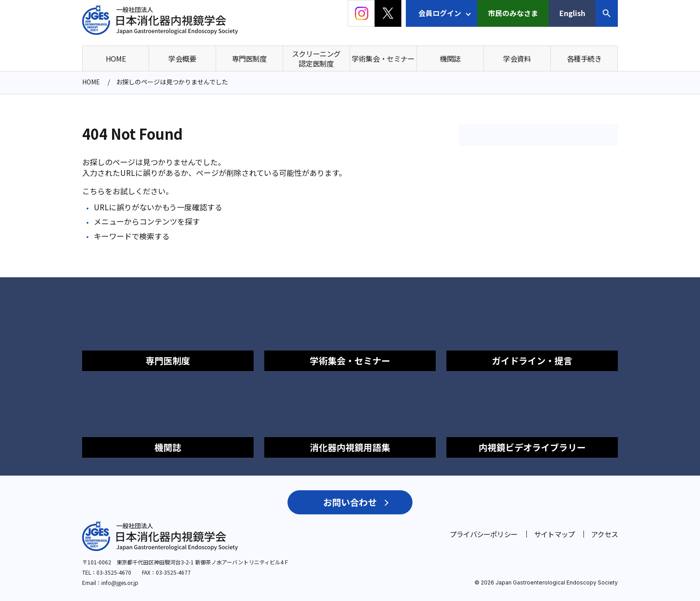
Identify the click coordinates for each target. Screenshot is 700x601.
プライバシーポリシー (483, 534)
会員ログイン (440, 13)
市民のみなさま (513, 13)
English (572, 13)
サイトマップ (554, 534)
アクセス (604, 534)
